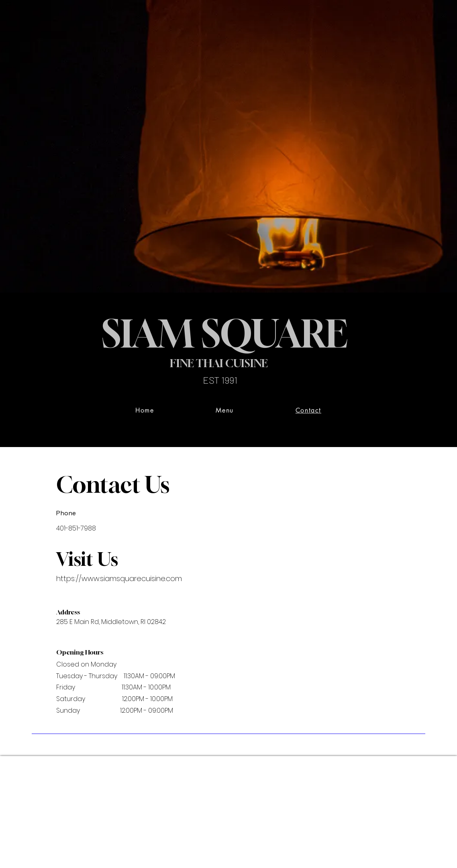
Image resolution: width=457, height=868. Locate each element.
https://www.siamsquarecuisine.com (119, 578)
